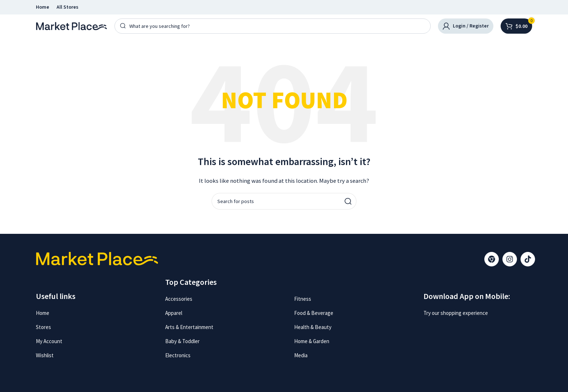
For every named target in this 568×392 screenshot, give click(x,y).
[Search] (273, 26)
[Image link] (451, 329)
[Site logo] (72, 26)
